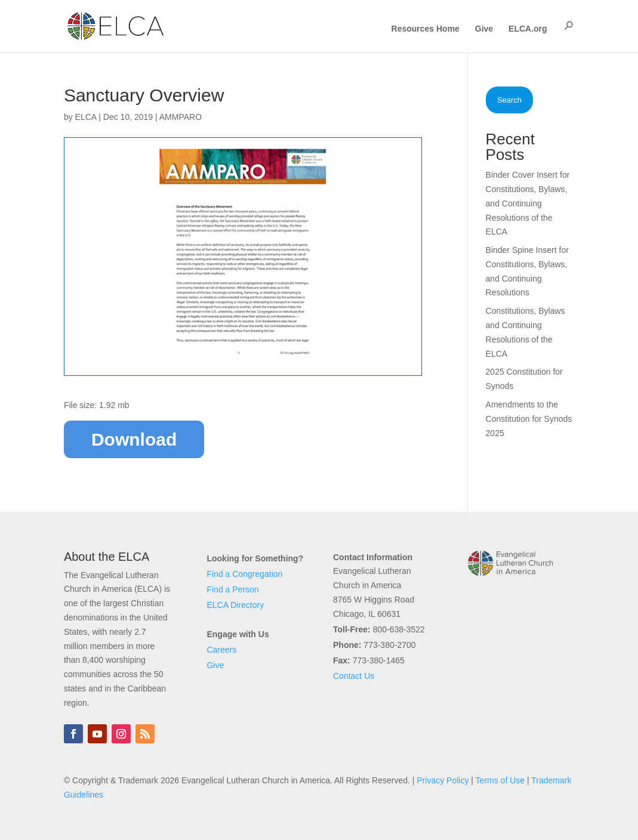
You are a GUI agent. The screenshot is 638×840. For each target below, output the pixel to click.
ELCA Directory (235, 605)
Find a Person (232, 589)
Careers (221, 650)
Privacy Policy (443, 780)
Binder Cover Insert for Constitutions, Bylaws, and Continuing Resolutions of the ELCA (528, 203)
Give (484, 29)
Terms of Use (500, 780)
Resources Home (426, 29)
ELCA (86, 117)
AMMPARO (181, 117)
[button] (569, 26)
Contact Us (354, 676)
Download (134, 439)
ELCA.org (528, 29)
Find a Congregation (244, 574)
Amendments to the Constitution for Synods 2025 (529, 419)
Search (509, 100)
